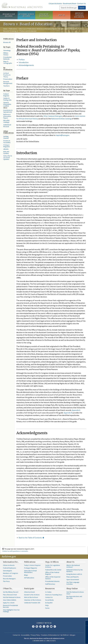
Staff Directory (50, 584)
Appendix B (68, 413)
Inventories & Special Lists (8, 111)
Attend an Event (29, 592)
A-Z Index (48, 592)
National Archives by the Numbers (75, 571)
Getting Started (6, 137)
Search (82, 8)
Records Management (8, 82)
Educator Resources (44, 15)
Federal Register (6, 95)
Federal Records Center (53, 570)
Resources (50, 589)
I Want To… (8, 589)
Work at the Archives (31, 597)
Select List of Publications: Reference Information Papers (38, 29)
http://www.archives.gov (53, 116)
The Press (6, 581)
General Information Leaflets (7, 104)
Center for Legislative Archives (53, 566)
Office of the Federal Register (52, 573)
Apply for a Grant (9, 603)
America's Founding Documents (79, 15)
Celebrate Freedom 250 (32, 603)
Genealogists (8, 571)
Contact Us (81, 3)
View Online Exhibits (10, 600)
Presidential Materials (7, 58)
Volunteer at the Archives (33, 600)
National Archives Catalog (61, 119)
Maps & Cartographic (8, 62)
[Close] (85, 623)
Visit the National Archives (12, 597)
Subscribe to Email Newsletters (30, 572)
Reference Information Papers (7, 116)
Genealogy (7, 50)
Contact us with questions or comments (15, 551)
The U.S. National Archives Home (22, 5)
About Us (70, 562)
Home (5, 29)
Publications (13, 29)
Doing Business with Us (74, 574)
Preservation (8, 79)
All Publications (29, 578)
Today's (32, 565)
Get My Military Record (11, 592)
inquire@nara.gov (62, 135)
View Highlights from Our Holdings (11, 611)
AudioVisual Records (7, 126)
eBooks (6, 149)
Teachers (6, 86)
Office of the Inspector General (53, 578)
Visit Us (62, 15)
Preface (22, 60)
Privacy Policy (35, 635)
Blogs (26, 575)
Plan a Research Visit (10, 595)
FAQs (47, 605)
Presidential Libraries (52, 581)
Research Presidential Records (10, 606)
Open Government (73, 580)
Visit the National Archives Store (75, 593)
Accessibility (25, 635)
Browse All (7, 42)
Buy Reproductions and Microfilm (74, 597)
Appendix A (76, 410)
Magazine (7, 146)
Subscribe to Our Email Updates (8, 158)
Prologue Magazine (31, 568)
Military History (6, 54)
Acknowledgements (26, 65)
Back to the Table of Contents (30, 538)
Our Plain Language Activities (73, 583)
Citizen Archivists (55, 3)
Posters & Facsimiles (7, 142)
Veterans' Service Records (26, 15)
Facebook (33, 626)
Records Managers (9, 579)
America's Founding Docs (54, 595)
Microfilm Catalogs (6, 121)
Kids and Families (6, 152)
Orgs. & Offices (52, 562)
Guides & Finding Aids (7, 99)
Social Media (49, 600)
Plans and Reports (73, 577)
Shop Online (72, 589)
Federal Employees (10, 568)
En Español (49, 603)
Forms (47, 608)
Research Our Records (9, 15)
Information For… (11, 562)
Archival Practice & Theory (7, 75)
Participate (29, 589)
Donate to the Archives (32, 595)
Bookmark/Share (70, 3)
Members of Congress (11, 573)
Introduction (24, 62)
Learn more (68, 640)
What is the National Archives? (73, 566)
